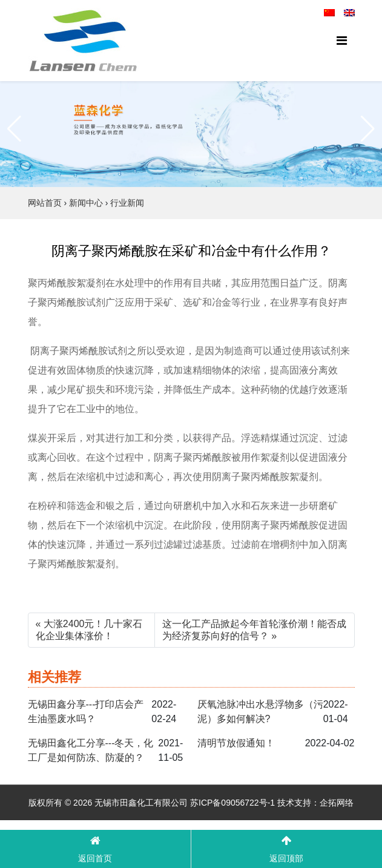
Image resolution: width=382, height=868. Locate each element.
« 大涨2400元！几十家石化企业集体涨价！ (89, 630)
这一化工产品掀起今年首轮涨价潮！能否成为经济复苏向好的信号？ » (254, 630)
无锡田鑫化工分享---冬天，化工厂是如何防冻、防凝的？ (91, 750)
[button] (14, 129)
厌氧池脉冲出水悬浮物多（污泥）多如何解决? (260, 712)
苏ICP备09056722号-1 (232, 803)
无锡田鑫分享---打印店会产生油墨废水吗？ (86, 712)
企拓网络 (337, 803)
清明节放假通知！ (236, 743)
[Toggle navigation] (342, 41)
